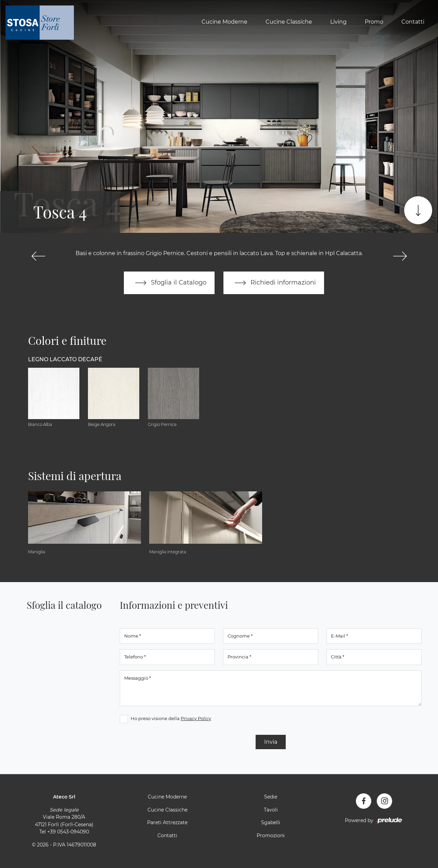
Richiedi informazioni (274, 283)
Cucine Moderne (224, 22)
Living (338, 22)
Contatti (413, 22)
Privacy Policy (196, 718)
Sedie (271, 797)
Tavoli (271, 810)
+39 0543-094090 (68, 832)
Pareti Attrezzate (167, 822)
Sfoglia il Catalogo (169, 283)
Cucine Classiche (289, 22)
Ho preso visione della (171, 718)
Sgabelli (271, 822)
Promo (374, 22)
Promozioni (271, 835)
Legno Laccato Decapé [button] (65, 359)
